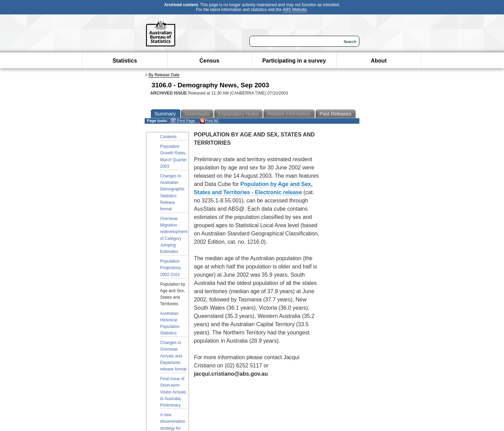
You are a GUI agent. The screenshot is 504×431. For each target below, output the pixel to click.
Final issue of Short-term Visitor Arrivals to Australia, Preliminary (173, 392)
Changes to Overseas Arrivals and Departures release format (173, 356)
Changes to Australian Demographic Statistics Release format (172, 192)
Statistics (125, 61)
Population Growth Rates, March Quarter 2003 (173, 156)
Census (210, 61)
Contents (168, 137)
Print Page (183, 121)
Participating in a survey (294, 61)
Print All (209, 121)
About (379, 61)
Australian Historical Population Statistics (170, 323)
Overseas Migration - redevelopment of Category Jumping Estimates (174, 235)
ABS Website (295, 10)
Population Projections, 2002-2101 (171, 268)
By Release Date (164, 75)
